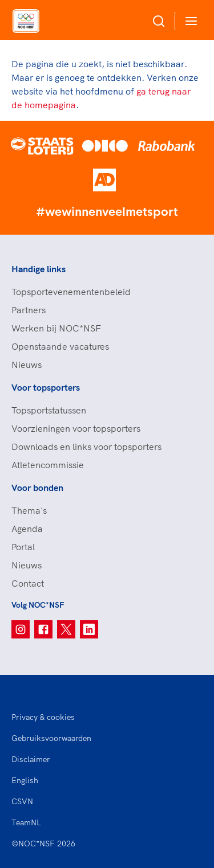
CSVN (22, 801)
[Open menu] (189, 21)
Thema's (29, 510)
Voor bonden (37, 488)
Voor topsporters (46, 387)
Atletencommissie (48, 465)
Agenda (27, 529)
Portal (23, 547)
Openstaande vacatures (60, 346)
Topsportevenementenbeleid (71, 292)
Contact (28, 583)
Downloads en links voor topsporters (86, 447)
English (25, 780)
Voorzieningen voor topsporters (76, 428)
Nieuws (27, 365)
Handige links (39, 269)
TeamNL (26, 822)
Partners (29, 310)
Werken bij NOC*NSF (56, 328)
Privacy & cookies (43, 717)
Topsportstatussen (49, 410)
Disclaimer (31, 759)
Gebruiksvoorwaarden (51, 738)
